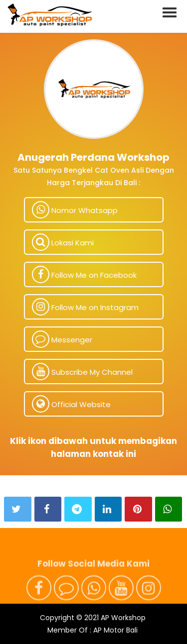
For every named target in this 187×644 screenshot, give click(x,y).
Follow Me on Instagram (85, 307)
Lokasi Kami (63, 242)
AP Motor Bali (115, 630)
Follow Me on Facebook (84, 274)
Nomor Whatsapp (75, 210)
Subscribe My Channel (82, 372)
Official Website (71, 404)
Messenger (62, 339)
